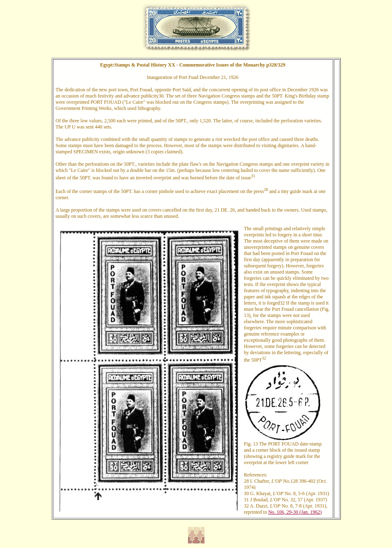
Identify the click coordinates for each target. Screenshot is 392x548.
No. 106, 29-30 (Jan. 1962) (295, 512)
